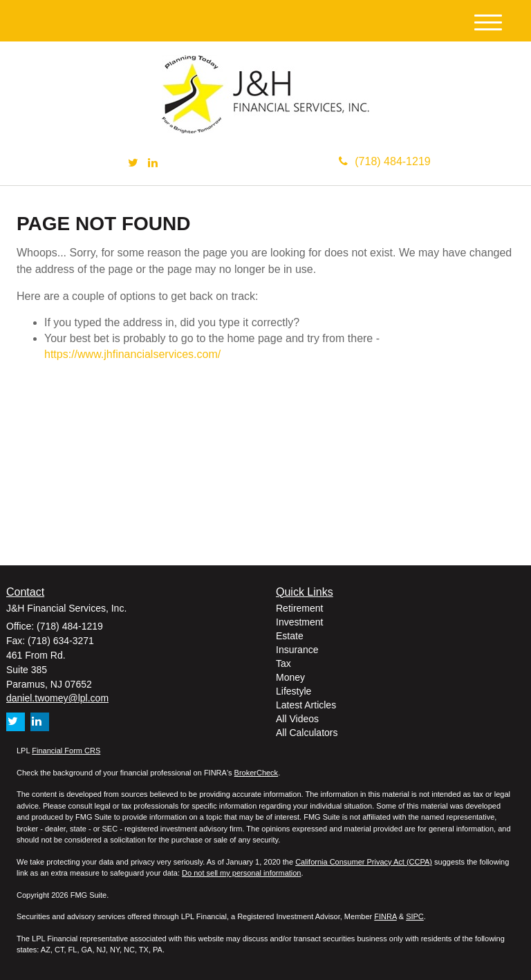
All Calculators (307, 733)
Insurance (297, 650)
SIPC (415, 916)
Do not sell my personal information (241, 873)
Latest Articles (306, 705)
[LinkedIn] (153, 163)
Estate (290, 636)
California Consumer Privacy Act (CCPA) (364, 862)
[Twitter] (133, 163)
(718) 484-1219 (384, 161)
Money (290, 677)
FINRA (385, 916)
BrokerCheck (257, 773)
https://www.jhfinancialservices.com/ (132, 354)
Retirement (299, 608)
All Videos (297, 719)
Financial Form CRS (66, 751)
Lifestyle (294, 691)
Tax (283, 663)
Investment (299, 622)
